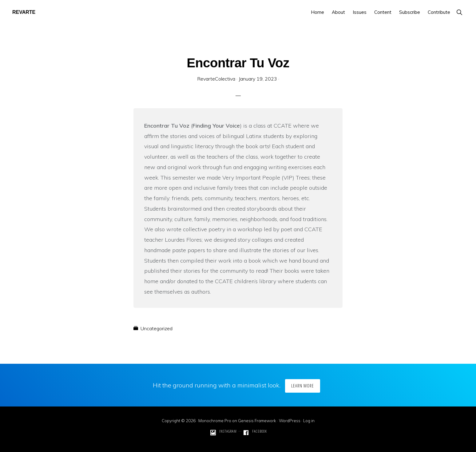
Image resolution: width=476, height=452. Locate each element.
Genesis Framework (257, 421)
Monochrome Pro (215, 421)
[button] (459, 12)
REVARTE (24, 12)
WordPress (290, 421)
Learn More (303, 386)
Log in (309, 421)
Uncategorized (157, 328)
